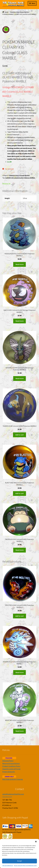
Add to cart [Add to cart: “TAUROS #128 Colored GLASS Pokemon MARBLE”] (20, 435)
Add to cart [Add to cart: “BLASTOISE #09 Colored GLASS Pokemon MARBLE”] (20, 493)
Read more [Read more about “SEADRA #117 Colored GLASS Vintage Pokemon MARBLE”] (20, 672)
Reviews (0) (6, 184)
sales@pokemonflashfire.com (13, 794)
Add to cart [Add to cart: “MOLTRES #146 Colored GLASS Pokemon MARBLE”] (20, 616)
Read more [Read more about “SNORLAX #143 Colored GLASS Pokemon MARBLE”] (20, 550)
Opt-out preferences (8, 865)
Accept (20, 861)
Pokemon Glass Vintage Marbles (19, 12)
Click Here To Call (7, 797)
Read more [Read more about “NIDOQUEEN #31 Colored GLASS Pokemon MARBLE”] (20, 264)
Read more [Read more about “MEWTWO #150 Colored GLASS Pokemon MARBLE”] (20, 731)
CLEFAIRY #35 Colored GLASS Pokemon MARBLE (20, 178)
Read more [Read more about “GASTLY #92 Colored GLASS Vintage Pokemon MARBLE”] (20, 321)
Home (6, 12)
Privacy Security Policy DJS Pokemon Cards (25, 865)
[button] (36, 842)
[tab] (20, 184)
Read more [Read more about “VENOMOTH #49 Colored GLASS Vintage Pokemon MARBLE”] (20, 378)
